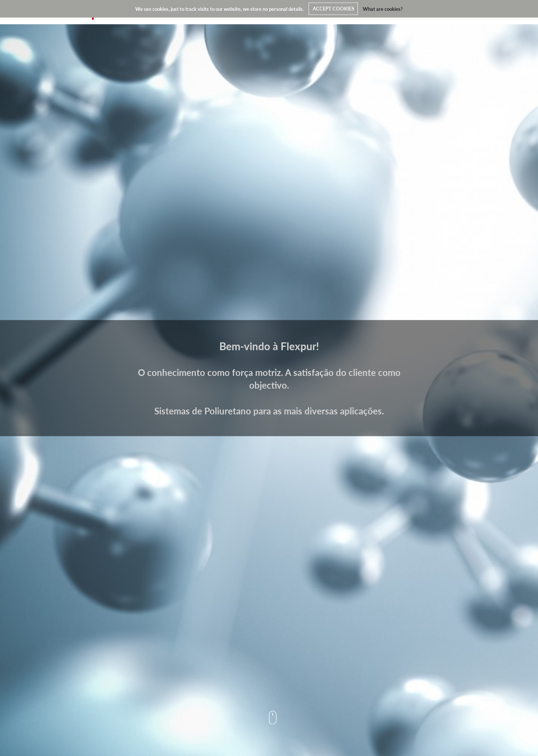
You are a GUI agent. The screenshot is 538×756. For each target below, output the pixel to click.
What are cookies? (383, 9)
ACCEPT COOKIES (333, 9)
